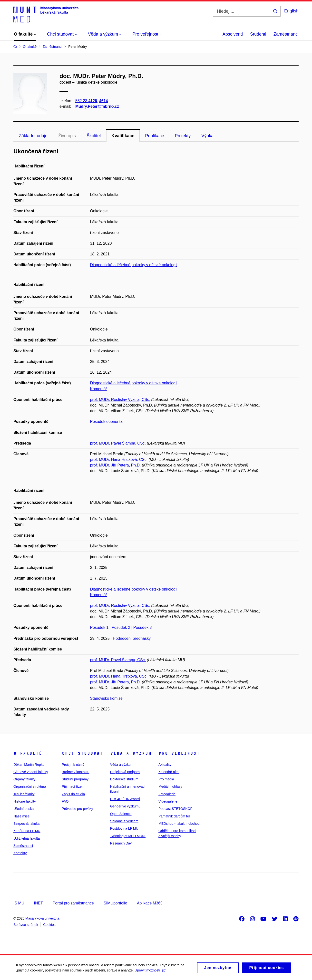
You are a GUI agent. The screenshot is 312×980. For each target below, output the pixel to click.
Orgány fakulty (24, 779)
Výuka (207, 136)
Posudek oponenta (106, 422)
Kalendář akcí (169, 772)
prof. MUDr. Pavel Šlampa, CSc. (118, 443)
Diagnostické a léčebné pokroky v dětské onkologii (134, 265)
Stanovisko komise (106, 698)
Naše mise (21, 816)
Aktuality (165, 765)
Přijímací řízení (73, 786)
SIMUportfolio (115, 903)
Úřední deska (24, 809)
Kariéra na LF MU (27, 831)
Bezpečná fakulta (26, 824)
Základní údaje (33, 136)
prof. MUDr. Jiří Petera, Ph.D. (116, 465)
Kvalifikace (123, 136)
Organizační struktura (30, 786)
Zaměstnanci (286, 34)
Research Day (121, 843)
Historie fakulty (25, 801)
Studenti (258, 34)
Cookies (49, 925)
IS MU (19, 903)
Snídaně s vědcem (124, 821)
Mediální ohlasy (170, 786)
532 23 (86, 101)
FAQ (65, 801)
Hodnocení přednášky (132, 638)
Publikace (155, 136)
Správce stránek (26, 925)
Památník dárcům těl (174, 816)
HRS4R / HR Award (125, 799)
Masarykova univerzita (42, 918)
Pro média (166, 779)
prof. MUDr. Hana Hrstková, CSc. (119, 460)
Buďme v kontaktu (75, 772)
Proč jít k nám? (73, 765)
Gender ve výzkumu (125, 806)
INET (38, 903)
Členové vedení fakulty (31, 772)
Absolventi (233, 34)
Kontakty (20, 853)
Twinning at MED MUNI (128, 836)
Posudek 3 (143, 627)
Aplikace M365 (150, 903)
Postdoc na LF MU (124, 828)
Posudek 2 (121, 627)
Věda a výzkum (131, 753)
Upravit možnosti (151, 972)
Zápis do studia (73, 794)
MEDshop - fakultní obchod (179, 824)
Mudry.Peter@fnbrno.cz (97, 106)
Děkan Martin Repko (29, 765)
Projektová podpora (125, 772)
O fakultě (28, 753)
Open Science (121, 814)
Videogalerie (168, 801)
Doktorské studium (124, 779)
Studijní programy (75, 779)
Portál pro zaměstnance (73, 903)
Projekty (183, 136)
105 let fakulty (24, 794)
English (291, 11)
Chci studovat (82, 753)
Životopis (67, 136)
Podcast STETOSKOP (175, 809)
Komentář (99, 389)
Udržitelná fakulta (27, 838)
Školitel (94, 136)
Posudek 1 (100, 627)
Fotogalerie (167, 794)
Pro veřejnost (179, 753)
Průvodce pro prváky (77, 809)
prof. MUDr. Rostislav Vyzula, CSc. (120, 400)
